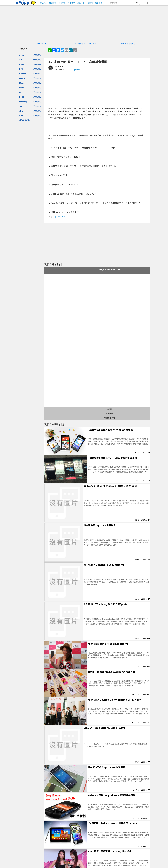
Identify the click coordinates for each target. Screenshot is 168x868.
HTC (21, 69)
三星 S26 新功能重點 (127, 44)
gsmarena (60, 217)
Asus (21, 60)
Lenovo (22, 78)
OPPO (22, 92)
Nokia (22, 88)
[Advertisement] (97, 89)
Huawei (22, 74)
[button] (147, 3)
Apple (22, 55)
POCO (22, 97)
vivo (21, 111)
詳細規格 (110, 413)
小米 (21, 116)
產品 (39, 55)
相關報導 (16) (109, 418)
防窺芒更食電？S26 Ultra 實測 (85, 44)
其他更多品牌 (24, 120)
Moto (21, 83)
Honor (22, 64)
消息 (35, 55)
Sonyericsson (77, 69)
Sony (21, 106)
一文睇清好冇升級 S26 (42, 44)
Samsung (23, 102)
